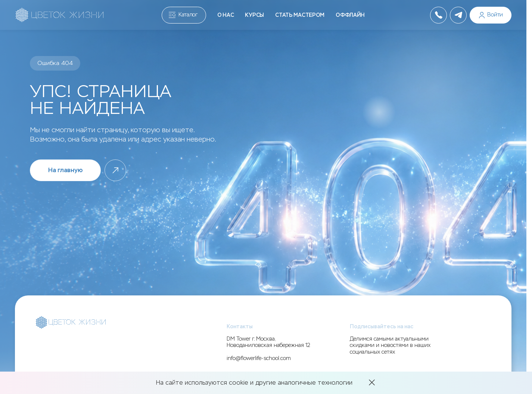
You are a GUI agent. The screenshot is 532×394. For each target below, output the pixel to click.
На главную (65, 170)
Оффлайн (350, 15)
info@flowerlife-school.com (259, 358)
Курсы (254, 15)
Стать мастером (300, 15)
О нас (226, 15)
